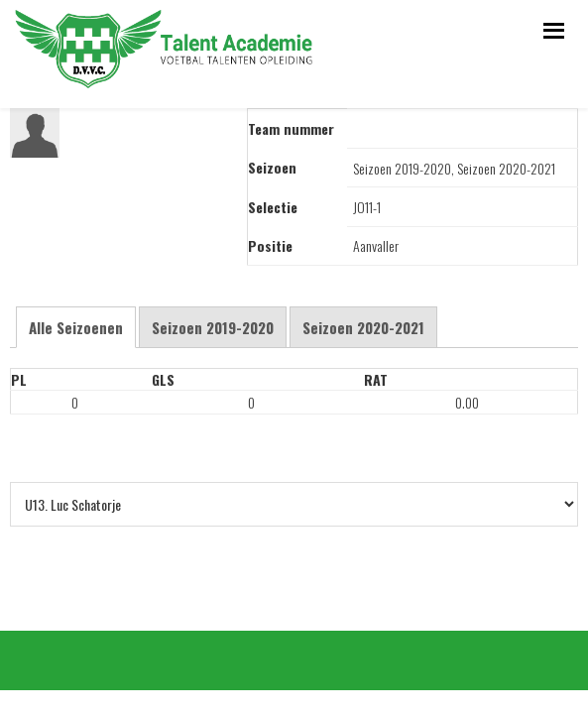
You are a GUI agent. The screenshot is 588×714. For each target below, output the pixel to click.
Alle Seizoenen (76, 327)
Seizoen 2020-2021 (363, 327)
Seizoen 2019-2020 (213, 327)
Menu (551, 27)
